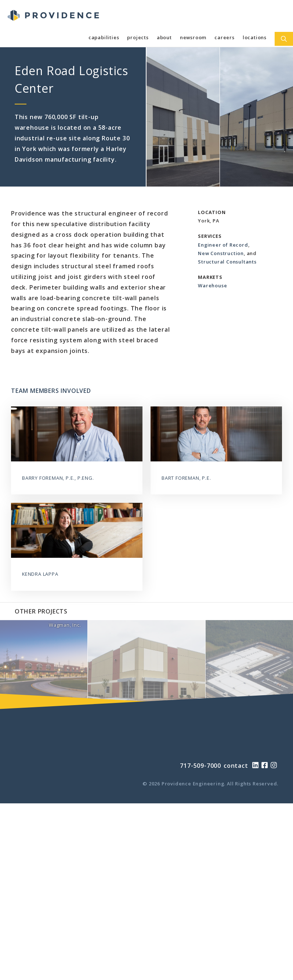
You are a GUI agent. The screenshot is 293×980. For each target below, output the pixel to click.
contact (236, 766)
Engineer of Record (223, 245)
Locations (255, 37)
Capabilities (104, 37)
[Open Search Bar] (284, 39)
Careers (225, 37)
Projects (138, 37)
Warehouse (212, 285)
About (164, 37)
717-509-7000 (200, 766)
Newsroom (193, 37)
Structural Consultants (227, 262)
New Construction (221, 253)
